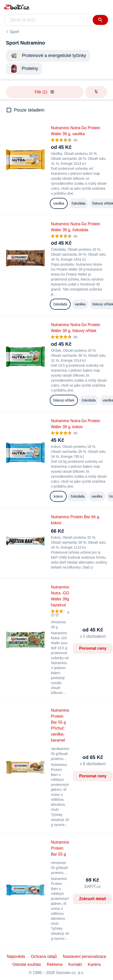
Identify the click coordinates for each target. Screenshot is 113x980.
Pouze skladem (29, 110)
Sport (14, 32)
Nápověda (16, 956)
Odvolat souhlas (27, 964)
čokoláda (79, 203)
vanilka (59, 203)
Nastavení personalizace (84, 956)
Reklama (55, 964)
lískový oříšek (64, 400)
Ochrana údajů (44, 956)
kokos (58, 496)
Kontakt (75, 964)
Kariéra (94, 964)
